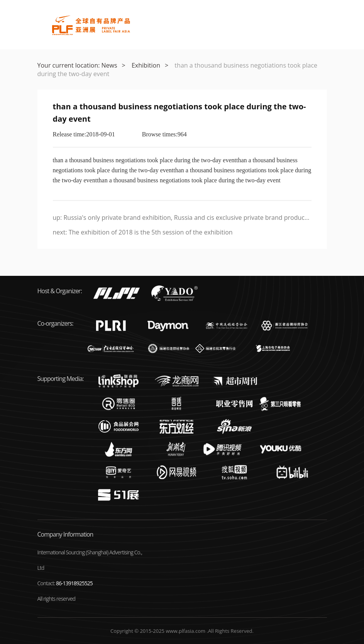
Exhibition (146, 65)
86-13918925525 (74, 583)
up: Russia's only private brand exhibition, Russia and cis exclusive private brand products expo (182, 217)
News (109, 65)
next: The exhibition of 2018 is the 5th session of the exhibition (143, 232)
